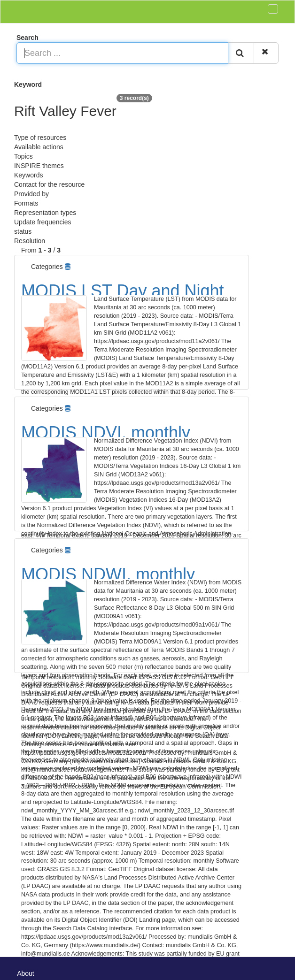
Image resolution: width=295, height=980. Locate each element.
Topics (23, 156)
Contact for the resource (49, 184)
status (23, 231)
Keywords (28, 175)
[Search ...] (122, 53)
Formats (26, 203)
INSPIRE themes (39, 166)
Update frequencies (43, 222)
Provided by (31, 194)
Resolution (30, 241)
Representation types (45, 213)
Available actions (39, 147)
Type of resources (40, 138)
